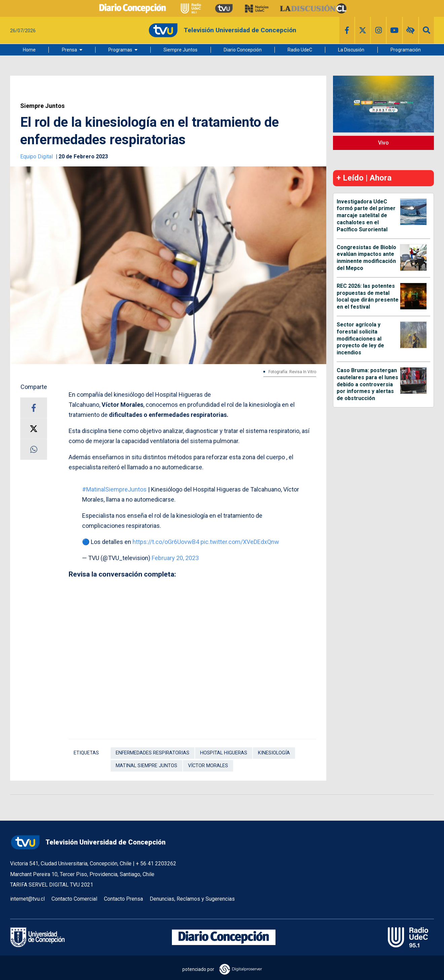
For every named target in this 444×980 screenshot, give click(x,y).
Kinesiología (274, 753)
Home (29, 50)
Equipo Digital (37, 156)
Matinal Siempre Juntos (146, 766)
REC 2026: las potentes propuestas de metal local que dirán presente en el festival (368, 296)
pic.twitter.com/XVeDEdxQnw (240, 542)
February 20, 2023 (175, 558)
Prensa (69, 50)
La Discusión (351, 50)
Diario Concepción (243, 50)
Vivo (383, 143)
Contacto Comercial (74, 899)
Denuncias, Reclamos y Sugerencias (192, 899)
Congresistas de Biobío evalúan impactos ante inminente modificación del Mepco (366, 258)
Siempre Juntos (180, 50)
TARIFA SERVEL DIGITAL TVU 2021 (52, 885)
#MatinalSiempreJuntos (114, 489)
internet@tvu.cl (27, 899)
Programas (120, 50)
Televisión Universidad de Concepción (88, 842)
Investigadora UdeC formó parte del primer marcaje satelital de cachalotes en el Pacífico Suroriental (366, 215)
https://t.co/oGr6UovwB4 (166, 542)
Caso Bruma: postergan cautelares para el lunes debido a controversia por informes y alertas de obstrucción (367, 384)
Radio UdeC (300, 50)
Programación (406, 50)
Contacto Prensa (123, 899)
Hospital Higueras (224, 753)
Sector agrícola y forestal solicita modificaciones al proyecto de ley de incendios (360, 339)
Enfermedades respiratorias (153, 753)
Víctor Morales (208, 766)
